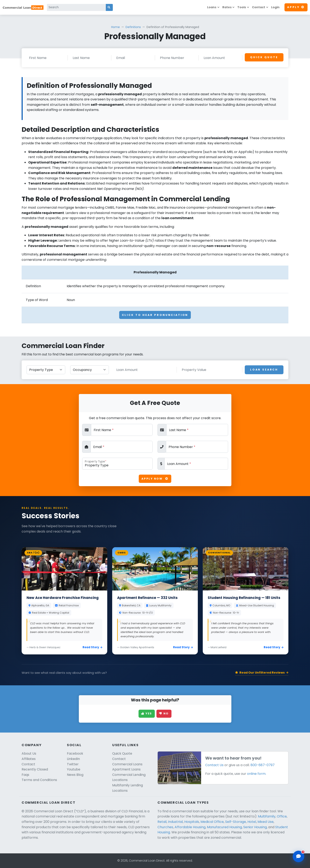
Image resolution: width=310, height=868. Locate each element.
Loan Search (264, 370)
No (164, 713)
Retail (162, 822)
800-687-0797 (263, 765)
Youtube (74, 769)
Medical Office (212, 822)
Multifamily (267, 816)
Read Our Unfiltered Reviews (262, 673)
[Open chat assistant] (298, 856)
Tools (242, 7)
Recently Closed (35, 769)
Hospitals (192, 822)
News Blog (75, 775)
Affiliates (29, 759)
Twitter (73, 764)
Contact (259, 7)
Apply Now (155, 479)
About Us (29, 753)
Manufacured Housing (224, 827)
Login (275, 7)
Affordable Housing (190, 827)
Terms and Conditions (39, 780)
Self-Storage (236, 822)
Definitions (133, 27)
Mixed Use (266, 822)
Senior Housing (255, 827)
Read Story (92, 647)
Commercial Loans (127, 764)
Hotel (252, 822)
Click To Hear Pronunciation (155, 315)
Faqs (25, 775)
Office (282, 816)
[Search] (76, 7)
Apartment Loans (126, 769)
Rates (227, 7)
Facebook (75, 753)
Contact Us (214, 765)
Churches (165, 827)
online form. (257, 774)
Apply (296, 7)
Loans (212, 7)
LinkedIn (73, 759)
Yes (147, 713)
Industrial (175, 822)
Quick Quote (264, 57)
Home (115, 27)
